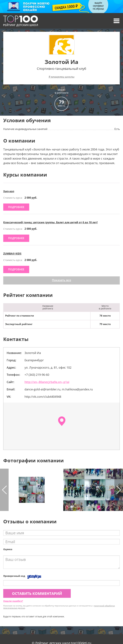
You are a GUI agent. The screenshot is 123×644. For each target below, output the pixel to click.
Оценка (8, 549)
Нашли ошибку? (13, 601)
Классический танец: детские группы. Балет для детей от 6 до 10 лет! (50, 222)
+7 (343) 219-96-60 (37, 375)
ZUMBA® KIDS (12, 254)
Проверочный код (14, 576)
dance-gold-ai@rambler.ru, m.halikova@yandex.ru (59, 389)
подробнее (16, 207)
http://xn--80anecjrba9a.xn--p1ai (47, 382)
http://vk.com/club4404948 (43, 397)
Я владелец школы (62, 77)
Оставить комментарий (37, 593)
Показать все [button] (62, 280)
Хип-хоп (9, 191)
